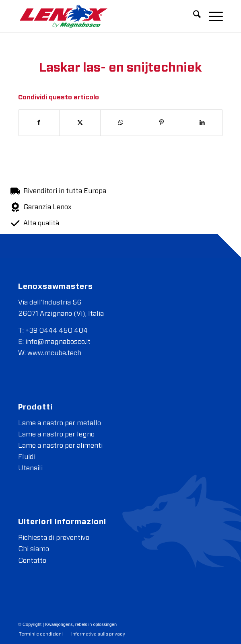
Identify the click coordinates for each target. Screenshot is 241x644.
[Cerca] (193, 16)
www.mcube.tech (54, 353)
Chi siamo (34, 549)
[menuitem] (193, 16)
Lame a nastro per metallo (60, 423)
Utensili (30, 468)
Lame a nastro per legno (56, 434)
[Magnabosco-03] (100, 16)
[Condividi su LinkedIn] (202, 123)
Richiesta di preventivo (54, 538)
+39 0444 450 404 (57, 330)
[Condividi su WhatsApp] (121, 123)
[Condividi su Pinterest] (161, 123)
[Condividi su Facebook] (39, 123)
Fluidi (27, 457)
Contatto (32, 561)
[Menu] (212, 16)
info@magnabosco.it (58, 342)
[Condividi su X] (80, 123)
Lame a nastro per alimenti (60, 445)
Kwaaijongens (59, 624)
